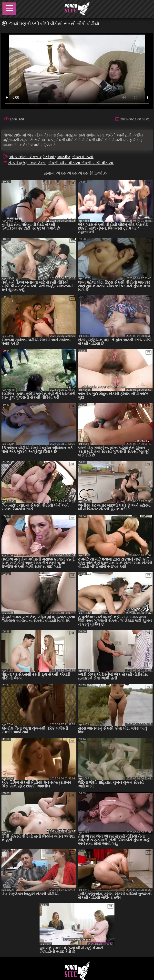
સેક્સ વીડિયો (83, 157)
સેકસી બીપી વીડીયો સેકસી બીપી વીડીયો (81, 163)
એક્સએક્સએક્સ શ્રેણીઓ (32, 157)
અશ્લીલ (64, 157)
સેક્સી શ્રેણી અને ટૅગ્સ (27, 163)
